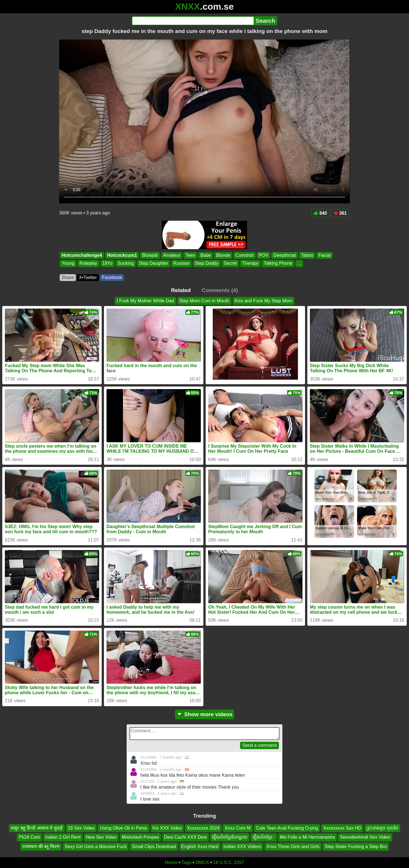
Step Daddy (207, 263)
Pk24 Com (29, 837)
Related (181, 290)
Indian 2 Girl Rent (63, 837)
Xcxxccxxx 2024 (203, 828)
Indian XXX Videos (242, 847)
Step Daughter (154, 263)
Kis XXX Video (167, 828)
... (299, 263)
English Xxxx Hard (200, 847)
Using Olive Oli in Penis (123, 828)
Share (68, 277)
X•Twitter (88, 277)
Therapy (250, 263)
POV (264, 255)
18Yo (107, 263)
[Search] (193, 21)
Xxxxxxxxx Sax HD (342, 828)
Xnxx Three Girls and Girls (293, 847)
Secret (230, 263)
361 (340, 213)
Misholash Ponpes (140, 837)
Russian (181, 263)
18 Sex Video (81, 828)
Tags (187, 862)
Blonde (223, 255)
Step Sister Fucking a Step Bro (356, 847)
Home (171, 862)
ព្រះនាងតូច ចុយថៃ (382, 828)
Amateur (172, 255)
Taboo (307, 255)
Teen (190, 255)
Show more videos (205, 714)
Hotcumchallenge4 (82, 255)
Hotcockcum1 (122, 255)
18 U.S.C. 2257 (229, 862)
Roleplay (88, 263)
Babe (205, 255)
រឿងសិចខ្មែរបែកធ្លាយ (230, 837)
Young (68, 263)
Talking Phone (278, 263)
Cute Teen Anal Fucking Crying (287, 828)
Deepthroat (284, 255)
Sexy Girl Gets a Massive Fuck (96, 847)
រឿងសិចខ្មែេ (264, 837)
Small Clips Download (154, 847)
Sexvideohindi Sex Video (365, 837)
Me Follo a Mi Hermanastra (307, 837)
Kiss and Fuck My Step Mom (264, 301)
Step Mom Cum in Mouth (204, 301)
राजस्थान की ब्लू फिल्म (41, 847)
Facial (325, 255)
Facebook (112, 277)
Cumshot (245, 255)
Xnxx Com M (238, 828)
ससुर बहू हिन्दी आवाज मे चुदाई (37, 828)
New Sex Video (101, 837)
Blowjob (150, 255)
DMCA (202, 862)
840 (320, 213)
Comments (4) (220, 290)
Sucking (126, 263)
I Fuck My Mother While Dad (145, 301)
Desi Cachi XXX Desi (185, 837)
